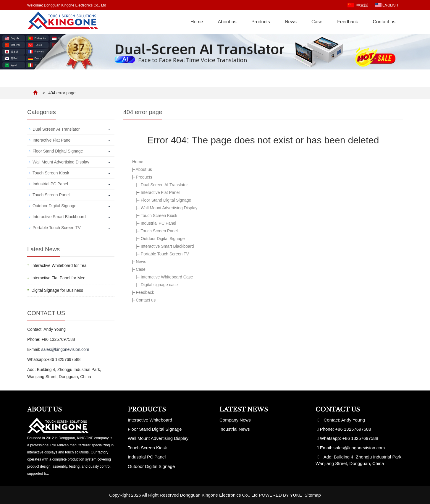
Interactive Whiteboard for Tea (59, 265)
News (291, 22)
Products (261, 22)
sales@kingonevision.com (65, 349)
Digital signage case (159, 285)
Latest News (244, 409)
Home (197, 22)
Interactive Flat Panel (160, 192)
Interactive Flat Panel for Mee (58, 278)
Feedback (347, 22)
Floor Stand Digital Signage (166, 200)
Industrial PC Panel (159, 223)
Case (317, 22)
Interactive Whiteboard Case (167, 277)
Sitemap (313, 495)
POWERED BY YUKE (281, 495)
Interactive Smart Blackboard (167, 246)
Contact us (384, 22)
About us (227, 22)
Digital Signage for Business (57, 290)
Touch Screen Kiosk (159, 215)
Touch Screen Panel (159, 231)
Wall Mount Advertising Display (169, 208)
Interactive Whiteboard (150, 420)
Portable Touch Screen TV (165, 254)
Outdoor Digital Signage (163, 239)
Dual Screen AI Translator (164, 185)
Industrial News (235, 429)
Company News (235, 420)
